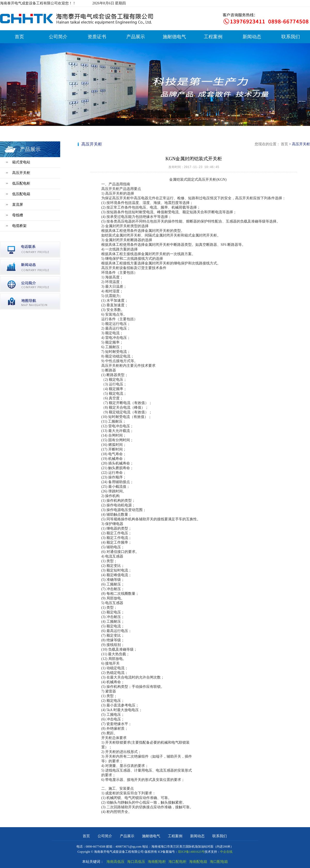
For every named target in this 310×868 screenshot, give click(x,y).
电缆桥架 (19, 226)
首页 (19, 37)
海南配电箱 (198, 862)
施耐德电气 (174, 37)
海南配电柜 (157, 862)
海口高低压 (136, 862)
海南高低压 (115, 862)
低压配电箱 (21, 194)
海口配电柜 (177, 862)
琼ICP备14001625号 (191, 852)
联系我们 (291, 37)
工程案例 (213, 37)
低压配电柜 (21, 183)
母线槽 (18, 215)
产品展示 (136, 37)
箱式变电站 (21, 162)
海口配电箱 (219, 862)
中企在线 (226, 852)
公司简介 (58, 37)
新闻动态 (252, 37)
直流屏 (18, 205)
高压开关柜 (21, 173)
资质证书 (97, 37)
